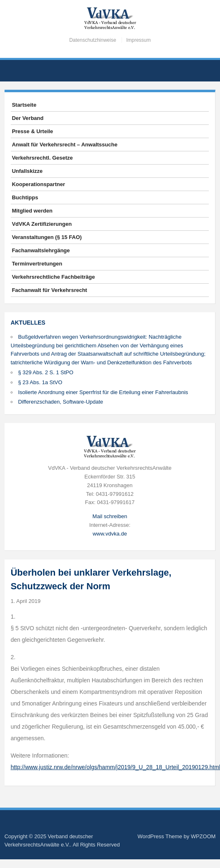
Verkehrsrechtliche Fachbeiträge (54, 277)
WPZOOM (203, 836)
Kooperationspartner (39, 184)
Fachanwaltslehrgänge (41, 250)
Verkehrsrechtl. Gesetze (42, 158)
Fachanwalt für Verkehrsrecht (50, 290)
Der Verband (28, 118)
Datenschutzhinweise (92, 40)
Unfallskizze (27, 171)
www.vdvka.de (110, 534)
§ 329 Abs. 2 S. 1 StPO (46, 372)
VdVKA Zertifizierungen (42, 224)
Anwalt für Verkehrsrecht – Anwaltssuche (65, 145)
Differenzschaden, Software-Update (61, 402)
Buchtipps (25, 197)
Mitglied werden (32, 211)
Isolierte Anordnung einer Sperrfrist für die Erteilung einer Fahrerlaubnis (103, 392)
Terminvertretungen (37, 264)
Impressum (138, 40)
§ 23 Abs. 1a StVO (40, 382)
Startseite (24, 105)
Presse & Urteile (33, 131)
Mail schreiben (110, 516)
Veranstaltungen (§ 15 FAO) (47, 237)
